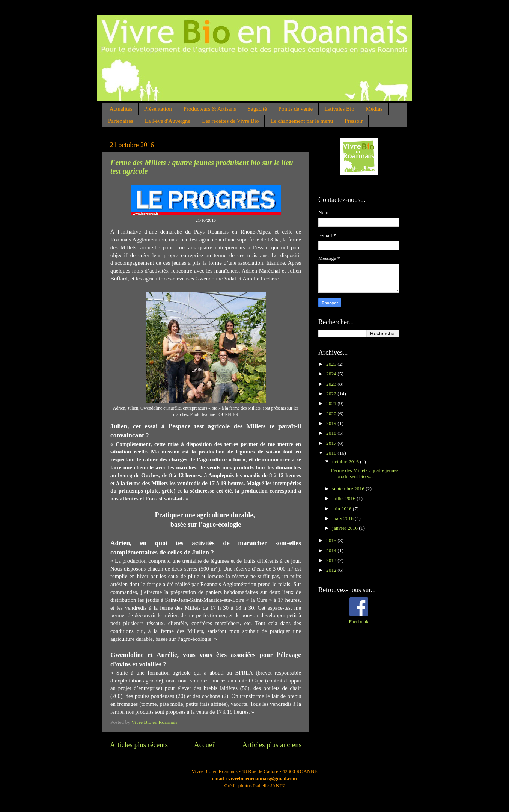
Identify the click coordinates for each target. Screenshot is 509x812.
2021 (332, 403)
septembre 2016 (349, 489)
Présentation (158, 109)
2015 (332, 540)
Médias (374, 109)
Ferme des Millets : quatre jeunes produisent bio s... (365, 473)
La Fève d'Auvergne (168, 121)
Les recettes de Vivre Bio (230, 121)
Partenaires (121, 121)
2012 (332, 570)
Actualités (121, 109)
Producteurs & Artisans (210, 109)
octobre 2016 (346, 462)
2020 (332, 414)
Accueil (205, 745)
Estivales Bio (339, 109)
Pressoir (354, 121)
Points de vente (296, 109)
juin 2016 (343, 508)
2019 (332, 423)
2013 (332, 560)
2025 (332, 364)
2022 (332, 394)
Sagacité (257, 109)
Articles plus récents (139, 745)
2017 (332, 443)
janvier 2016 (346, 528)
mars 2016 (343, 518)
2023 (332, 384)
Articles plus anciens (272, 745)
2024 (332, 374)
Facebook (358, 621)
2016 (332, 453)
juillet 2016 (344, 498)
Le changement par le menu (302, 121)
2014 (332, 551)
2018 (332, 433)
